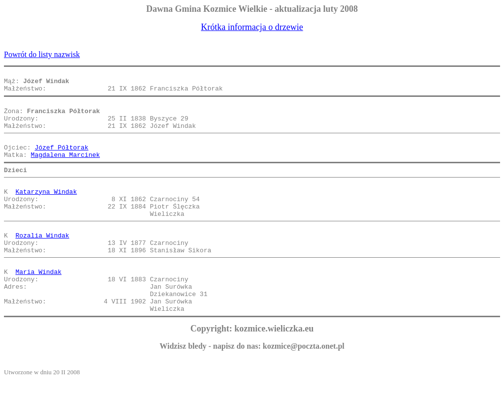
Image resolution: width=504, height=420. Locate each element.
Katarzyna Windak (46, 210)
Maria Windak (38, 304)
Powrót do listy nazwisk (42, 54)
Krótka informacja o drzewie (252, 27)
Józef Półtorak (61, 160)
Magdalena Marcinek (65, 169)
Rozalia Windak (42, 262)
